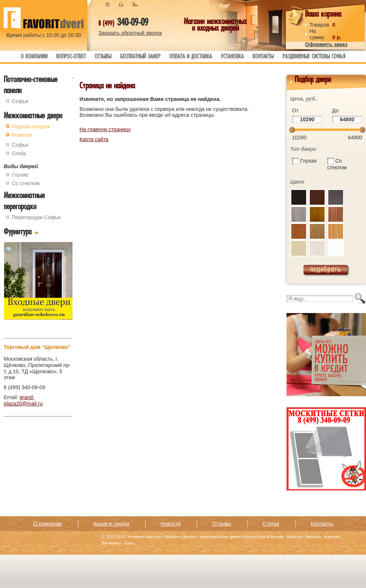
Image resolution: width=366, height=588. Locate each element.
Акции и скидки (111, 524)
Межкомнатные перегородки (24, 202)
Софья (20, 101)
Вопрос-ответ (71, 57)
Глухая (308, 161)
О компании (34, 57)
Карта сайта (94, 139)
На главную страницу (105, 129)
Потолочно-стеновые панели (30, 86)
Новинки (22, 135)
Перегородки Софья (36, 217)
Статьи (271, 524)
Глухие (20, 175)
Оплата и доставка (191, 57)
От (295, 111)
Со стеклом (26, 183)
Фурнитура (18, 233)
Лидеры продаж (31, 126)
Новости (170, 524)
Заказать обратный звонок (130, 33)
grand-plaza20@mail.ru (23, 400)
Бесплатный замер (140, 57)
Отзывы (103, 57)
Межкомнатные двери (33, 117)
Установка (232, 57)
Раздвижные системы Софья (314, 57)
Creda (19, 153)
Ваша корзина (323, 15)
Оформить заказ (326, 44)
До (335, 111)
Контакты (263, 57)
